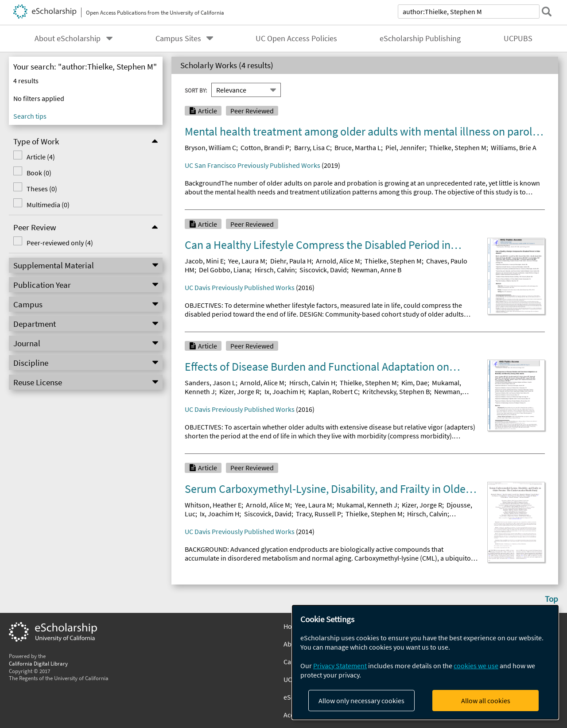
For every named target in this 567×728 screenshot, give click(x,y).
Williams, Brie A (514, 147)
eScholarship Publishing (420, 39)
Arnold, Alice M (338, 261)
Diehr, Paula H (291, 261)
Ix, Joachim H (284, 391)
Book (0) (39, 173)
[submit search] (547, 12)
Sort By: (196, 90)
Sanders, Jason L (210, 383)
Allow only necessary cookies (361, 701)
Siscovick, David (323, 270)
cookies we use (476, 666)
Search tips (30, 116)
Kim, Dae (414, 383)
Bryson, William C (210, 147)
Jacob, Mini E (204, 261)
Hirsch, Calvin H (312, 383)
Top (551, 599)
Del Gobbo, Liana (224, 270)
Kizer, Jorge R (239, 391)
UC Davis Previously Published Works (240, 287)
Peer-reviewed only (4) (60, 243)
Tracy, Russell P (318, 514)
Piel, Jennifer (405, 147)
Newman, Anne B (376, 270)
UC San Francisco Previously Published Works (252, 165)
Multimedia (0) (48, 205)
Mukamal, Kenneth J (367, 505)
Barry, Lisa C (312, 147)
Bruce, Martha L (358, 147)
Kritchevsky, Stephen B (396, 391)
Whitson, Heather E (213, 505)
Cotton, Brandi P (265, 147)
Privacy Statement (340, 666)
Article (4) (41, 157)
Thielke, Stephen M (458, 147)
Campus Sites (178, 39)
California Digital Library (38, 663)
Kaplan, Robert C (333, 391)
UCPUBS (518, 39)
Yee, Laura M (247, 261)
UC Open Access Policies (296, 39)
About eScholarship (68, 39)
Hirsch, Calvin (275, 270)
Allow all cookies (486, 701)
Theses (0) (42, 189)
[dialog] (425, 662)
